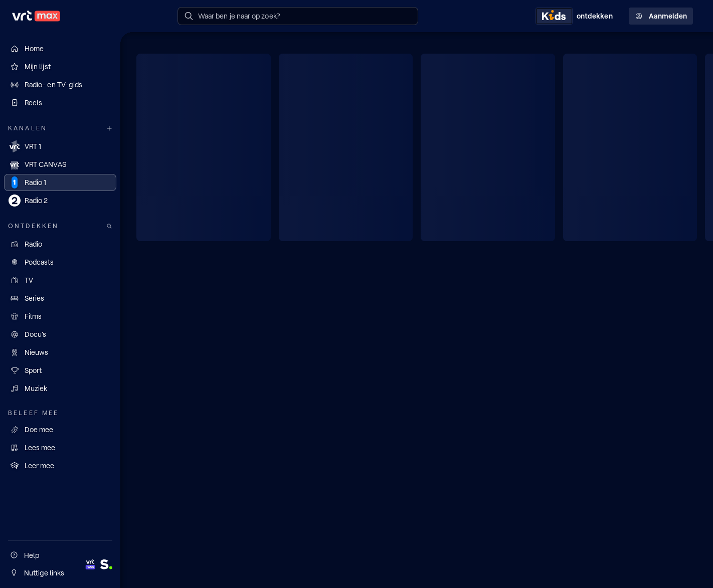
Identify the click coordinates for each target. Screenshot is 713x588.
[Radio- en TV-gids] (60, 85)
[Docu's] (60, 334)
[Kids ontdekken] (576, 16)
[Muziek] (60, 388)
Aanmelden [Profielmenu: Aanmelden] (661, 16)
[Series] (60, 298)
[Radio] (60, 244)
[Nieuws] (60, 352)
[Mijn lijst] (60, 67)
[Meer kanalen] (109, 129)
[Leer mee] (60, 466)
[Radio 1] (60, 182)
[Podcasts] (60, 262)
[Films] (60, 316)
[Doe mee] (60, 430)
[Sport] (60, 370)
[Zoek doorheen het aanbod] (109, 226)
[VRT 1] (60, 146)
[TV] (60, 280)
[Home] (60, 49)
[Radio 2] (60, 201)
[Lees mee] (60, 448)
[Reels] (60, 103)
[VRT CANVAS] (60, 164)
